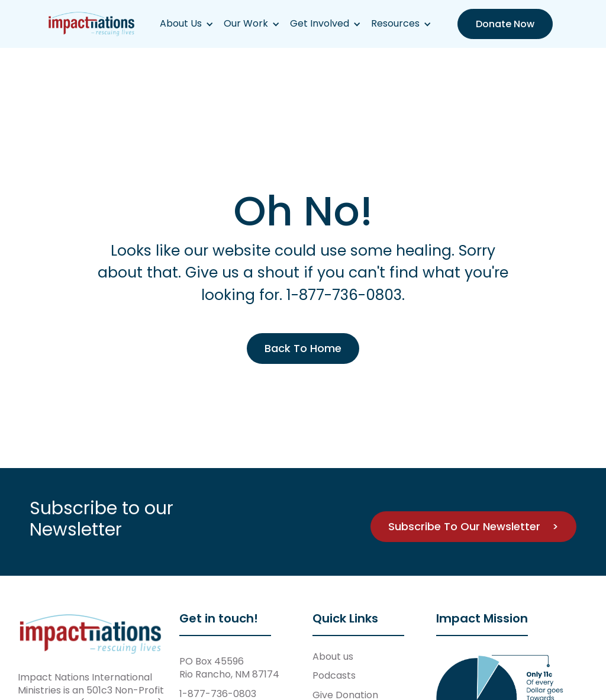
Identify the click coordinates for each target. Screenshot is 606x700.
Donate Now (505, 24)
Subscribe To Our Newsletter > (473, 526)
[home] (92, 24)
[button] (187, 24)
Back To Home (303, 348)
